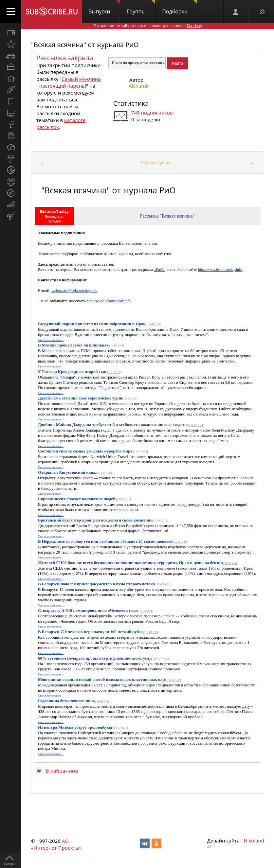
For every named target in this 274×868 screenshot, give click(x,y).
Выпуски (104, 8)
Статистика (131, 103)
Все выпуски (155, 162)
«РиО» (159, 270)
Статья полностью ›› (51, 340)
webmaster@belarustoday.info (75, 291)
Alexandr (139, 86)
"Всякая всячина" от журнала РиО (85, 45)
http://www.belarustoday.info (220, 270)
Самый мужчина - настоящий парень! (69, 82)
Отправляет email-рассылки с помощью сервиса (148, 26)
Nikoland (254, 841)
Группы (141, 8)
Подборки (180, 8)
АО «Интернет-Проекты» (56, 844)
